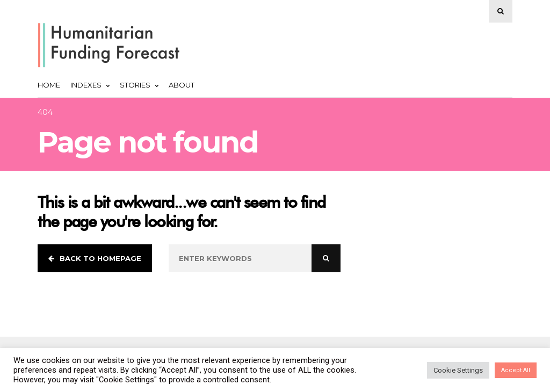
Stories (139, 85)
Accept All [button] (516, 370)
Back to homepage (95, 258)
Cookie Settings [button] (458, 370)
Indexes (90, 85)
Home (49, 85)
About (182, 85)
